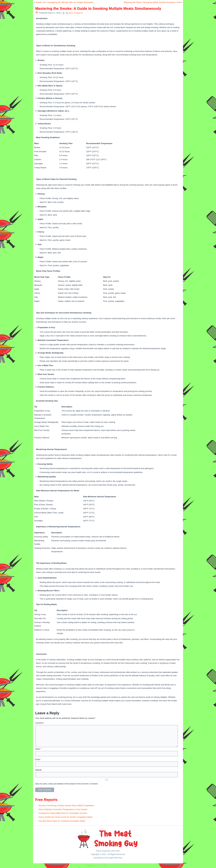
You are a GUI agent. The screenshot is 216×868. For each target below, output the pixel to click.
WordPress (99, 866)
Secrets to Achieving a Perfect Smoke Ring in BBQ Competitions (66, 805)
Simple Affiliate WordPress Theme (118, 866)
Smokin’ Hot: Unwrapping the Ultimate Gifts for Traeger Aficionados (64, 2)
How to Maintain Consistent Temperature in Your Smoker (63, 809)
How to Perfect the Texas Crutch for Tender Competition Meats (66, 817)
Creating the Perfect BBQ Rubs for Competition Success (63, 813)
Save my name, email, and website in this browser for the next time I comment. (67, 784)
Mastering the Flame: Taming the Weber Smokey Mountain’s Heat (152, 2)
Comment (40, 723)
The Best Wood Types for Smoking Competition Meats (62, 821)
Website (38, 770)
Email (38, 759)
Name (38, 749)
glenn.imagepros (76, 13)
